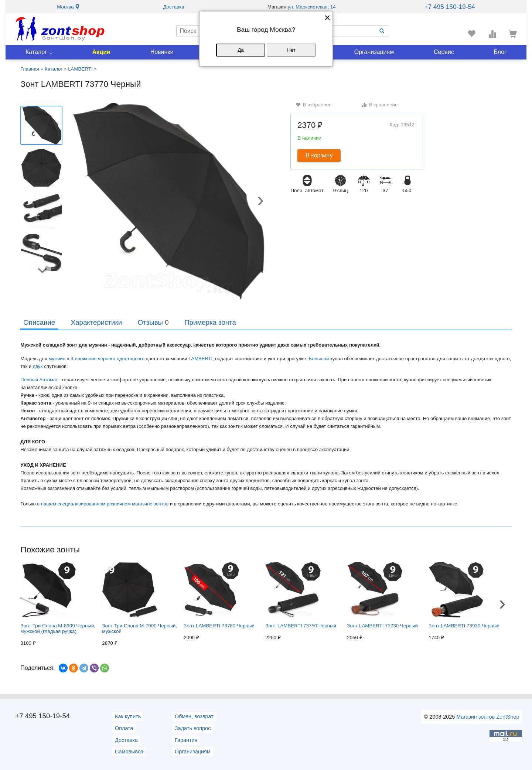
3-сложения (83, 359)
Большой (319, 359)
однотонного (131, 359)
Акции (101, 52)
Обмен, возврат (194, 716)
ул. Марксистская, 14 (312, 7)
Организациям (374, 52)
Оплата (124, 728)
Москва (68, 7)
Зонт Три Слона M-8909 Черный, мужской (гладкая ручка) (58, 598)
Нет (291, 50)
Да (241, 50)
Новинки (162, 52)
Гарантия (186, 740)
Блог (500, 52)
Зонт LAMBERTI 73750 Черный (301, 595)
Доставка (173, 7)
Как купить (128, 716)
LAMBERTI (200, 359)
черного (107, 359)
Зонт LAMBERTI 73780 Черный (219, 595)
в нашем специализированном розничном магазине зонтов (103, 504)
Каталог (36, 52)
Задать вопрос (193, 728)
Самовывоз (129, 752)
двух (38, 366)
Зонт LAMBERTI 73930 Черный (464, 595)
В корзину (319, 155)
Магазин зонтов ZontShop (488, 717)
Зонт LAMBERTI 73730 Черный (382, 595)
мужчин (57, 359)
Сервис (444, 52)
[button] (260, 202)
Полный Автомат (40, 380)
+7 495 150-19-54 (449, 7)
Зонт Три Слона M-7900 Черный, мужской (139, 598)
